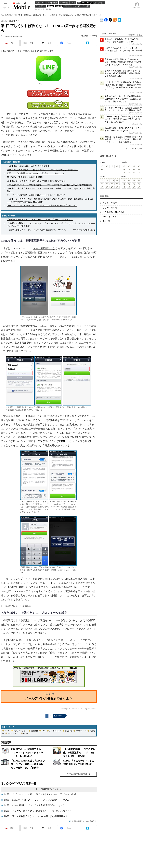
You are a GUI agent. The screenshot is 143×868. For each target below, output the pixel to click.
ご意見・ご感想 (110, 203)
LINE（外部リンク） (44, 248)
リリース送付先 (110, 208)
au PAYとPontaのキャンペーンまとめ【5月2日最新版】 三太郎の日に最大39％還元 (123, 51)
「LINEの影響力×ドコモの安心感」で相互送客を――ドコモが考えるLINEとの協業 (79, 753)
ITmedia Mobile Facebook (106, 19)
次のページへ (59, 716)
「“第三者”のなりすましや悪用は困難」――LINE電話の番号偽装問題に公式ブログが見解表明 (49, 185)
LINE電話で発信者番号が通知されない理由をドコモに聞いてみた (36, 181)
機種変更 (34, 731)
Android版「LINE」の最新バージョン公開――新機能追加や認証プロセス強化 (42, 206)
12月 (124, 166)
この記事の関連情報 (77, 774)
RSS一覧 (106, 221)
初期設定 (68, 731)
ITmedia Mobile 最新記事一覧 (115, 19)
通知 (31, 43)
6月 (134, 169)
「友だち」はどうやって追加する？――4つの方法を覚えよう (42, 811)
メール (7, 731)
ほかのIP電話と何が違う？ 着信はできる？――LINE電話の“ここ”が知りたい (42, 170)
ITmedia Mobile (6, 15)
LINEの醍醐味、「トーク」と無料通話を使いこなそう (39, 805)
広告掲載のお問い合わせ (114, 212)
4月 (107, 166)
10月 (134, 166)
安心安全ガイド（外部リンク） (55, 441)
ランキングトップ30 (134, 149)
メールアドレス (55, 731)
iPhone (26, 733)
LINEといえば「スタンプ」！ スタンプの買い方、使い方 (41, 800)
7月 (129, 169)
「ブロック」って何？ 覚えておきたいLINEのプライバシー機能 (44, 794)
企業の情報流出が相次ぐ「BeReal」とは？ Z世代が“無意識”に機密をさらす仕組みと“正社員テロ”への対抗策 (123, 62)
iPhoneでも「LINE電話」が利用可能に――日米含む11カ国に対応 (36, 195)
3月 (112, 166)
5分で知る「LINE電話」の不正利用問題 (25, 177)
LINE (43, 731)
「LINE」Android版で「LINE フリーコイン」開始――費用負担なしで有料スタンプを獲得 (28, 764)
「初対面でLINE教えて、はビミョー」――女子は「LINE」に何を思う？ (40, 220)
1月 (102, 169)
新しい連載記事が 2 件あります (49, 789)
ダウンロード (81, 731)
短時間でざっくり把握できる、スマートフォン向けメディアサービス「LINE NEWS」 (27, 753)
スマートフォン (13, 733)
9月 (139, 166)
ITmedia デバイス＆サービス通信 (101, 19)
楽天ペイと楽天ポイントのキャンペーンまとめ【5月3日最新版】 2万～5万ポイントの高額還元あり (123, 73)
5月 (102, 166)
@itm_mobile (110, 19)
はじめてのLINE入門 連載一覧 (19, 783)
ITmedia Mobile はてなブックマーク (119, 19)
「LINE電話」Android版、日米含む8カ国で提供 (28, 166)
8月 (124, 169)
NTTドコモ (18, 15)
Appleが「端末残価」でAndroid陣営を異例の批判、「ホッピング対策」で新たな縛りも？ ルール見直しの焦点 (124, 139)
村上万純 (85, 36)
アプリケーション (20, 731)
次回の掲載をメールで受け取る (84, 821)
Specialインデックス (112, 217)
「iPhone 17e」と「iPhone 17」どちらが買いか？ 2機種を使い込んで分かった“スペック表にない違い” (123, 119)
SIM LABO (73, 668)
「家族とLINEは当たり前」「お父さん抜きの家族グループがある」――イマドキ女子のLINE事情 (51, 230)
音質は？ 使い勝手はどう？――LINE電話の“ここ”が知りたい (35, 173)
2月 (117, 166)
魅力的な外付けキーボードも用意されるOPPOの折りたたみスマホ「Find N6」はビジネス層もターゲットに (123, 99)
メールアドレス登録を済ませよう (49, 698)
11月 (129, 166)
